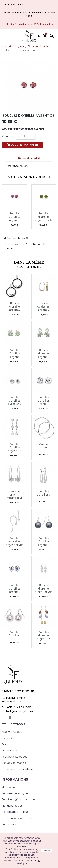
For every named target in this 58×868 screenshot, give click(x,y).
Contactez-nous (12, 824)
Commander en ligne (15, 793)
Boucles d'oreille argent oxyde (43, 217)
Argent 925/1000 (12, 732)
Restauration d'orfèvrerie (17, 818)
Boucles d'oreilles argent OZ (15, 447)
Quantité (8, 136)
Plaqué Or (8, 738)
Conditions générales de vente (20, 799)
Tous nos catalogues (14, 757)
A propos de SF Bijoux (15, 812)
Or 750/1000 (9, 751)
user (39, 36)
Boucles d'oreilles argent (14, 353)
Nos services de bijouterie (17, 769)
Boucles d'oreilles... (44, 493)
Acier (5, 744)
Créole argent (43, 446)
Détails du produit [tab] (29, 158)
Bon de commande (14, 763)
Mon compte (10, 787)
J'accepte (46, 851)
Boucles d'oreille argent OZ (43, 635)
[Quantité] (25, 136)
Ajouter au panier (22, 145)
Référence (12, 166)
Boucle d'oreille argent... (15, 306)
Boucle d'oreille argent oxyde (43, 588)
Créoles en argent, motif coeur (14, 494)
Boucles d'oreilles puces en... (14, 400)
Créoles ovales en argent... (43, 306)
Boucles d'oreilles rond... (44, 400)
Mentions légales (12, 806)
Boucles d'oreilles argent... (14, 217)
